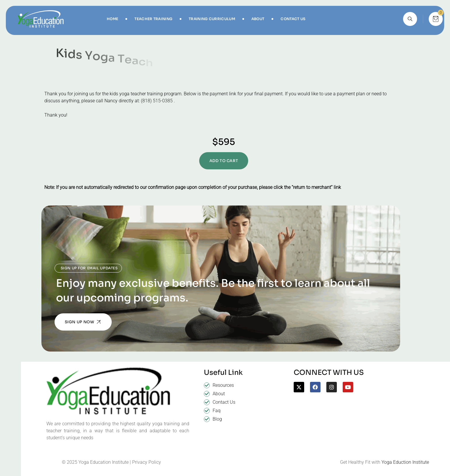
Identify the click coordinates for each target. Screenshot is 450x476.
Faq (217, 411)
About (258, 19)
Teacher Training (153, 19)
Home (112, 19)
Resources (223, 385)
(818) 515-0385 (157, 101)
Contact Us (293, 19)
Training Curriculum (212, 19)
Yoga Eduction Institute (405, 462)
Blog (217, 419)
